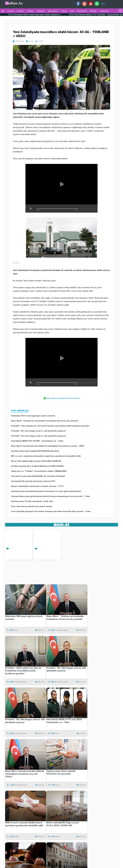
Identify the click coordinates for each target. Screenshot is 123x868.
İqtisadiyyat (53, 11)
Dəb (72, 11)
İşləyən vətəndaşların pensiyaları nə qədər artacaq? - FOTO (37, 486)
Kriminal (20, 11)
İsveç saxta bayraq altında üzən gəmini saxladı (32, 506)
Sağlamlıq (104, 11)
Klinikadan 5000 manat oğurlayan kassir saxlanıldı (33, 416)
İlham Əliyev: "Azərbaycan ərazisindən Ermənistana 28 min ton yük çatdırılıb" (45, 421)
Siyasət (10, 11)
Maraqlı (93, 11)
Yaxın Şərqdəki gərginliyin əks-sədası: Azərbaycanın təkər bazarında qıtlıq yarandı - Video (51, 511)
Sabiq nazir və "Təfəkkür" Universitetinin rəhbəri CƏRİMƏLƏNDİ (39, 471)
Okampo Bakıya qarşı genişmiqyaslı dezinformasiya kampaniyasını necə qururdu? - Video (51, 496)
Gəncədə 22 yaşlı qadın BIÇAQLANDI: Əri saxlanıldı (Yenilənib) (38, 476)
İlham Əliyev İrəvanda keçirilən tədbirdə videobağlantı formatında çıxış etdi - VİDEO (48, 446)
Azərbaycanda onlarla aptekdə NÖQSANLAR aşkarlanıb (35, 451)
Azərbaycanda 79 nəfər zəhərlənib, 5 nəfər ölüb (32, 501)
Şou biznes (82, 11)
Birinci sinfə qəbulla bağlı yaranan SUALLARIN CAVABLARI (36, 461)
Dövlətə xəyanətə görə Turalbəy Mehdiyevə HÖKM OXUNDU (37, 466)
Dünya (64, 11)
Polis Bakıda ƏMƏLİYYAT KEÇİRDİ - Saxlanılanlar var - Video (37, 441)
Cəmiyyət (41, 11)
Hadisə (30, 11)
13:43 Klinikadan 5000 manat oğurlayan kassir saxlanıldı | (47, 14)
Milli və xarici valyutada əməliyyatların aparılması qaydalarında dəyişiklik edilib (46, 456)
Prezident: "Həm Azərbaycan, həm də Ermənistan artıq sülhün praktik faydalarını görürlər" (51, 426)
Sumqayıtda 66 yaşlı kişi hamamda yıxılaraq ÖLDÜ (33, 481)
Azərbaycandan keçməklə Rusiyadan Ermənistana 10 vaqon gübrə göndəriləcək (46, 491)
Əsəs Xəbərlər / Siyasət (61, 630)
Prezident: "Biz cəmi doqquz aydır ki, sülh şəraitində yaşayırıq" (39, 431)
